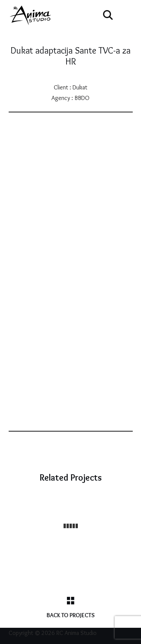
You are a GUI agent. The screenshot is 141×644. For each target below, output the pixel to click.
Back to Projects (71, 615)
